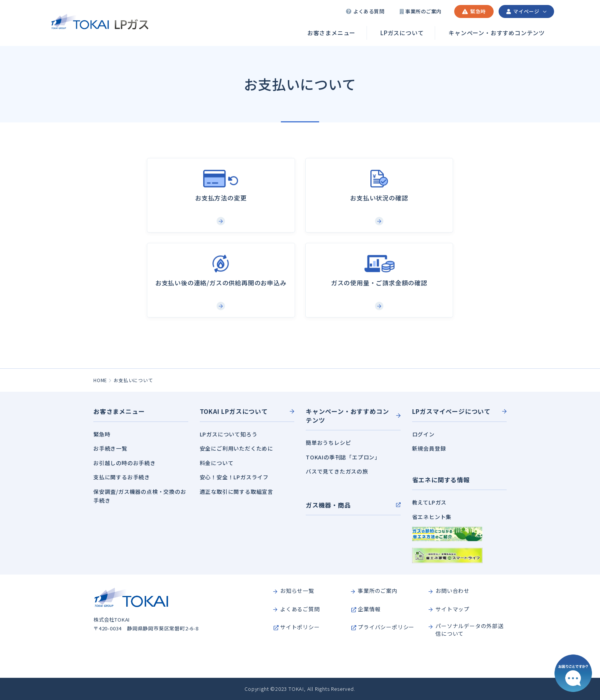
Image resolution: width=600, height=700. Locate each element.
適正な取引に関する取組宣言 (236, 492)
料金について (217, 463)
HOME (100, 380)
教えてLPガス (430, 502)
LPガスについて (402, 33)
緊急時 (102, 434)
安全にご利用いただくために (236, 448)
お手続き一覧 (110, 448)
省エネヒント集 (432, 517)
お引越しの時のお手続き (125, 463)
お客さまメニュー (331, 33)
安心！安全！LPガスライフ (234, 477)
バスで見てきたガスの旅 (337, 471)
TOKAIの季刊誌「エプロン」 (343, 457)
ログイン (423, 434)
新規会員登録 (429, 448)
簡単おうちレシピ (328, 443)
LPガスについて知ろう (229, 434)
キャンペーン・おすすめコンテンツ (497, 33)
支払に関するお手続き (122, 477)
